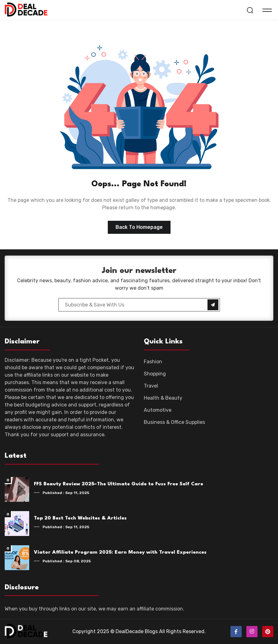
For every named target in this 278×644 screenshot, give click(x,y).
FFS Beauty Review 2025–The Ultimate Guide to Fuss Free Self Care (118, 484)
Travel (151, 386)
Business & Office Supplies (174, 422)
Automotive (158, 410)
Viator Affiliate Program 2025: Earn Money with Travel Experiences (120, 552)
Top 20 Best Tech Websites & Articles (80, 518)
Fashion (153, 362)
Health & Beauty (163, 398)
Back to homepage (139, 227)
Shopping (155, 374)
